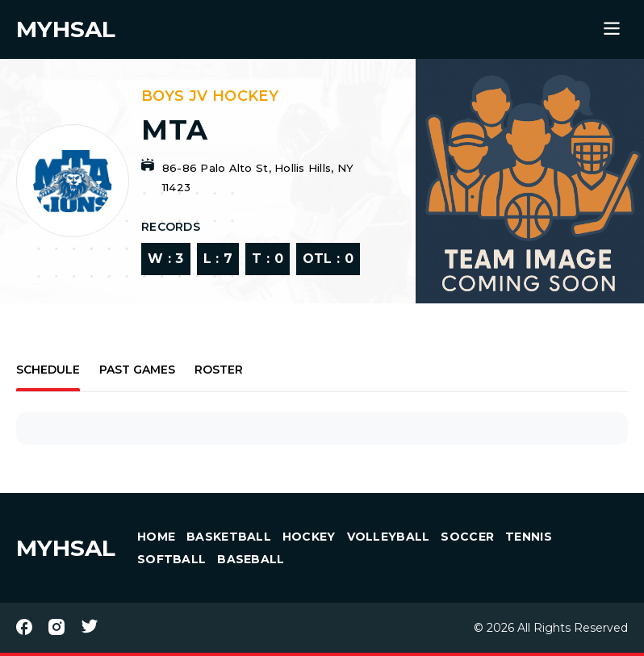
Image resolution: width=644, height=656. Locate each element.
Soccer (467, 537)
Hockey (309, 537)
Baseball (251, 559)
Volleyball (389, 537)
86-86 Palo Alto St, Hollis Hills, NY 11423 (258, 178)
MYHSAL (66, 548)
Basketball (229, 537)
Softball (171, 559)
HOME (156, 537)
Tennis (529, 537)
